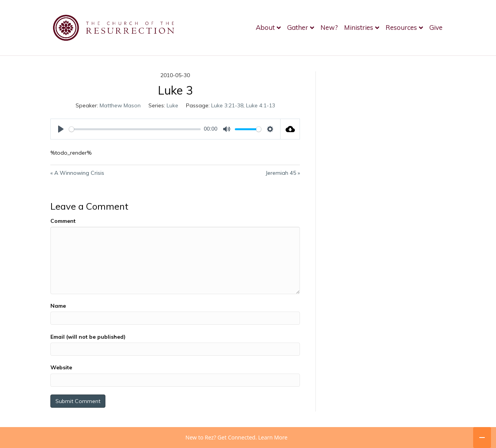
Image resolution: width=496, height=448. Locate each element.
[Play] (61, 129)
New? (329, 27)
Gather (298, 27)
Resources (401, 27)
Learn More (273, 437)
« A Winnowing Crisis (77, 173)
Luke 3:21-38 (227, 105)
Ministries (359, 27)
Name (58, 306)
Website (61, 367)
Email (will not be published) (88, 337)
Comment (63, 221)
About (265, 27)
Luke (172, 105)
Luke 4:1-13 (261, 105)
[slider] (135, 129)
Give (436, 27)
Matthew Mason (120, 105)
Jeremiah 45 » (283, 173)
